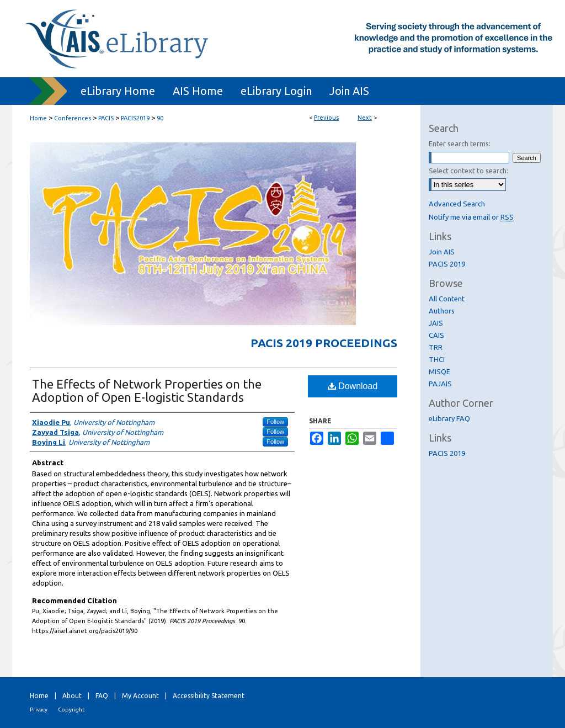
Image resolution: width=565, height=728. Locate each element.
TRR (436, 347)
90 (160, 118)
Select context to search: (468, 171)
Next (365, 118)
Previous (326, 118)
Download (353, 386)
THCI (437, 359)
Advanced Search (457, 204)
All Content (447, 299)
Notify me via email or (471, 217)
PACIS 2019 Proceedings (324, 343)
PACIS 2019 (447, 264)
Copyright (71, 710)
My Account (140, 696)
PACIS (106, 118)
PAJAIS (440, 384)
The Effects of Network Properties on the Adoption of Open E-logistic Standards (147, 390)
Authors (442, 311)
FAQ (102, 696)
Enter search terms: (460, 144)
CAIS (436, 335)
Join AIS (442, 252)
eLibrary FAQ (449, 418)
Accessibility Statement (209, 696)
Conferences (73, 118)
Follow (275, 422)
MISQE (439, 371)
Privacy (39, 710)
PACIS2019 (135, 118)
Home (38, 118)
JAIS (436, 323)
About (72, 696)
